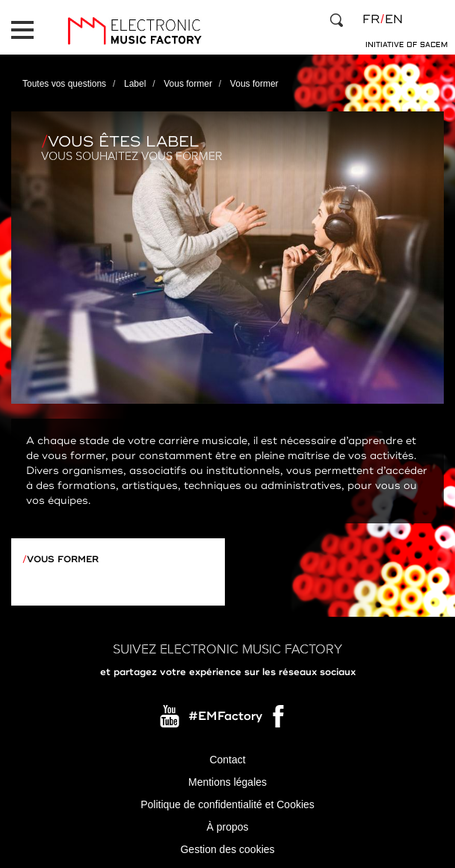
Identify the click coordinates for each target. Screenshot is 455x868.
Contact (227, 760)
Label (135, 84)
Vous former (188, 84)
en (394, 19)
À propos (227, 827)
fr (371, 19)
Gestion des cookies (227, 849)
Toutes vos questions (64, 84)
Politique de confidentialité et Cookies (227, 804)
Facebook (279, 720)
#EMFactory (225, 716)
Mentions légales (227, 782)
